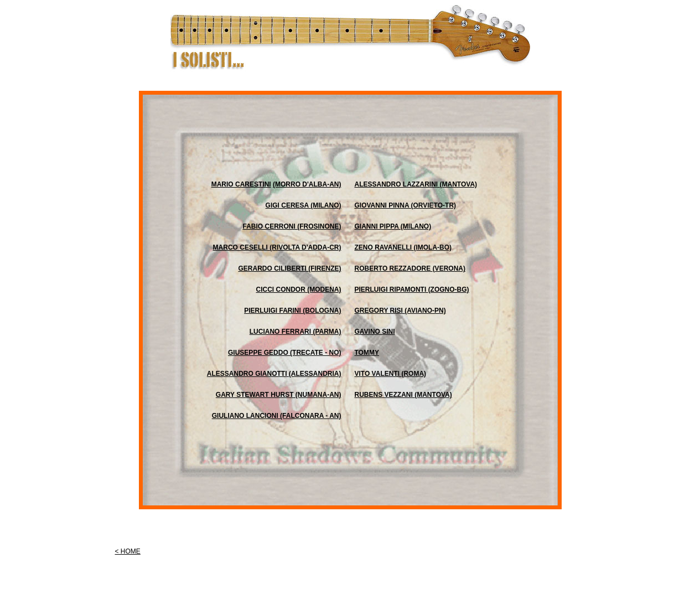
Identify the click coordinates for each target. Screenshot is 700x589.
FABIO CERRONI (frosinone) (292, 226)
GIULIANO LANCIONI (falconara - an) (277, 416)
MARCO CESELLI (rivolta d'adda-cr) (277, 247)
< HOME (128, 551)
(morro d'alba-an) (307, 184)
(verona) (449, 268)
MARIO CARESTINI (241, 184)
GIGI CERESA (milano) (304, 205)
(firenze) (325, 268)
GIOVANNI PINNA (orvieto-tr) (406, 205)
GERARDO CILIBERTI (274, 268)
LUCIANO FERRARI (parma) (295, 332)
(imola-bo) (432, 247)
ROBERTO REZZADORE (394, 268)
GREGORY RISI (380, 311)
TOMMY (367, 353)
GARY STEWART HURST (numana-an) (279, 395)
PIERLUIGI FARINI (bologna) (292, 311)
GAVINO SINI (375, 332)
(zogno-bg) (449, 290)
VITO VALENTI (378, 374)
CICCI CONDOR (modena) (299, 290)
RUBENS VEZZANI (385, 395)
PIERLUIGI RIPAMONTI (392, 290)
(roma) (414, 374)
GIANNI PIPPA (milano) (393, 226)
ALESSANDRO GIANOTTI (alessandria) (274, 374)
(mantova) (433, 395)
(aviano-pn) (425, 311)
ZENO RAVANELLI (384, 247)
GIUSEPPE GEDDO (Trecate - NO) (284, 353)
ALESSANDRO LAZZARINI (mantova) (416, 184)
